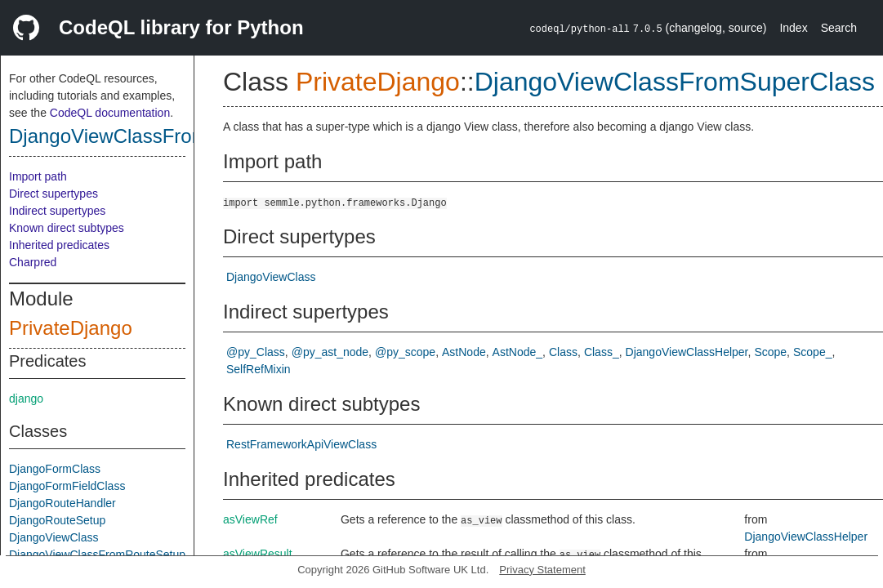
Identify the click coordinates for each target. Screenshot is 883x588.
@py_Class (256, 352)
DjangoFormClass (55, 469)
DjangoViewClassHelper (687, 352)
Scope (770, 352)
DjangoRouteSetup (57, 520)
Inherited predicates (59, 245)
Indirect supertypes (57, 211)
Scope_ (812, 352)
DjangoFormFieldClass (67, 486)
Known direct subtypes (67, 228)
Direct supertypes (54, 194)
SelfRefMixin (259, 369)
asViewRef (250, 519)
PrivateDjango (71, 328)
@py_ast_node (330, 352)
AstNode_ (517, 352)
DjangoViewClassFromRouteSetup (97, 555)
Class (563, 352)
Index (793, 28)
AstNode (464, 352)
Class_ (602, 352)
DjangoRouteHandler (62, 503)
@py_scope (405, 352)
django (26, 399)
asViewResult (258, 554)
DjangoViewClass (54, 537)
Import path (38, 176)
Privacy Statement (542, 570)
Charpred (33, 262)
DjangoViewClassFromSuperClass (159, 136)
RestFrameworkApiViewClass (301, 444)
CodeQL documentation (110, 113)
